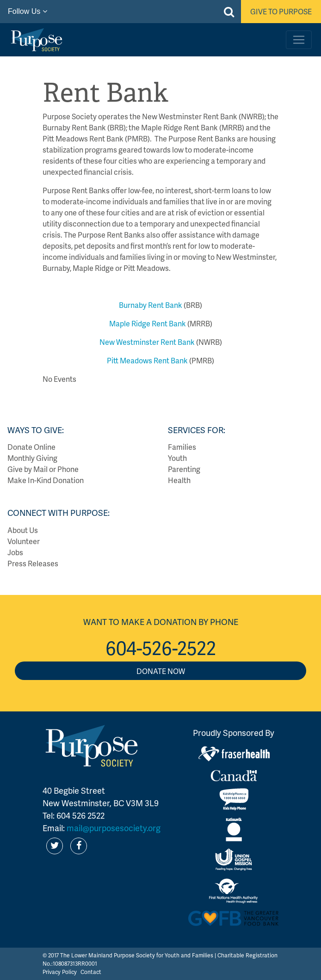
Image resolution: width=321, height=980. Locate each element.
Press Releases (33, 563)
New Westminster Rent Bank (147, 342)
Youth (177, 458)
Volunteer (24, 541)
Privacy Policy (60, 972)
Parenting (184, 469)
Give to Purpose (281, 11)
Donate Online (31, 447)
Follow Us (28, 11)
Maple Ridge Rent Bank (148, 323)
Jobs (15, 552)
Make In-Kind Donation (46, 480)
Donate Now (161, 671)
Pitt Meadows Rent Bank (147, 360)
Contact (91, 972)
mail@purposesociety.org (114, 828)
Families (182, 447)
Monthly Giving (32, 458)
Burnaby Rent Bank (151, 305)
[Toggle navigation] (299, 40)
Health (179, 480)
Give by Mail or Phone (43, 469)
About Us (23, 530)
